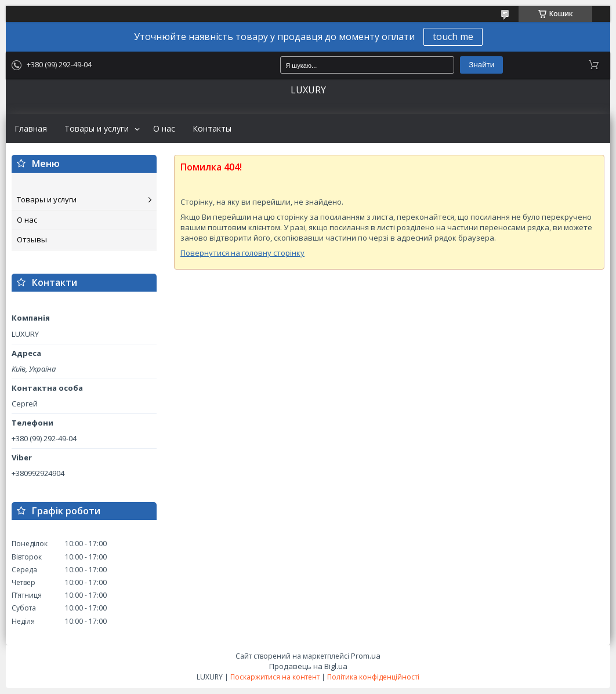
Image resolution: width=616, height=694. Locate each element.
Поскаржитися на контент (275, 677)
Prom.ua (366, 656)
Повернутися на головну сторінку (242, 253)
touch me (453, 37)
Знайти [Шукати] (481, 65)
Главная (31, 129)
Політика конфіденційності (373, 677)
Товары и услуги (97, 129)
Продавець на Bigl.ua (308, 666)
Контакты (212, 129)
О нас (164, 129)
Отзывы (32, 239)
